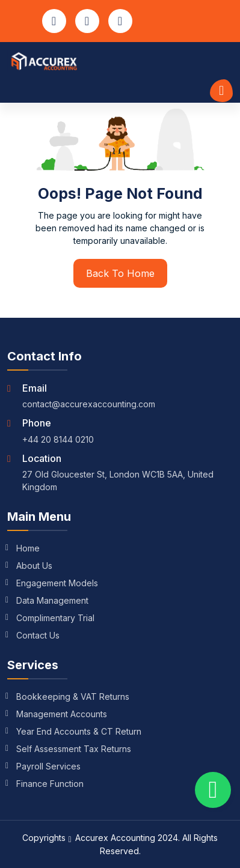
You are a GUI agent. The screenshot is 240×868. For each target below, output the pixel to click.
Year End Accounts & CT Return (74, 731)
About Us (30, 566)
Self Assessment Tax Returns (69, 749)
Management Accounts (57, 714)
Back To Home (120, 273)
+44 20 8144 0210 (58, 439)
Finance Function (45, 784)
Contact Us (33, 635)
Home (23, 548)
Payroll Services (44, 766)
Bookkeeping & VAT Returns (68, 697)
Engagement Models (53, 583)
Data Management (48, 600)
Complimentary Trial (51, 618)
